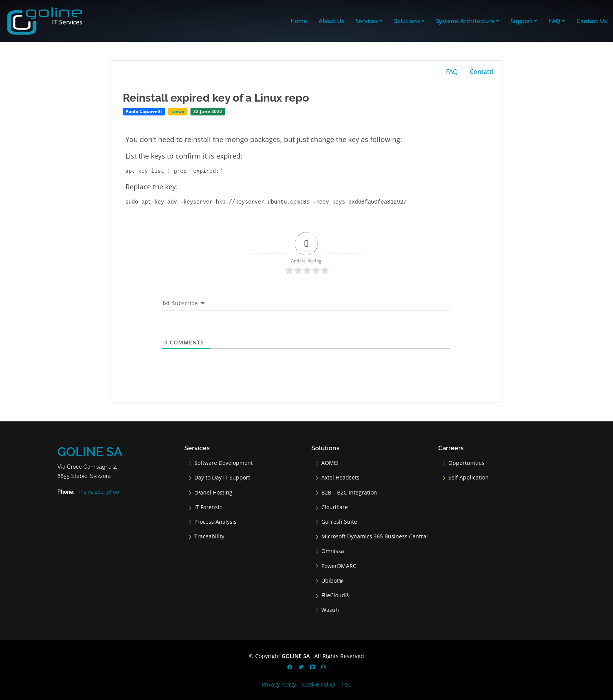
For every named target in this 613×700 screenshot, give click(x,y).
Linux (178, 111)
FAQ (452, 72)
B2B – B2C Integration (349, 493)
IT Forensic (208, 507)
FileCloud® (336, 595)
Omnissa (333, 551)
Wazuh (330, 610)
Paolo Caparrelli (144, 111)
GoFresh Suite (339, 522)
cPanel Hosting (213, 493)
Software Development (224, 463)
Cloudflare (335, 507)
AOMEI (330, 463)
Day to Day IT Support (222, 478)
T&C (347, 684)
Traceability (209, 536)
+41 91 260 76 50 (99, 492)
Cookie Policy (319, 684)
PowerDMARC (339, 566)
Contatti (482, 72)
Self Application (469, 478)
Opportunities (466, 463)
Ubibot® (332, 581)
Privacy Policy (279, 684)
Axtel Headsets (340, 478)
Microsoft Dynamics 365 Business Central (375, 536)
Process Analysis (215, 522)
